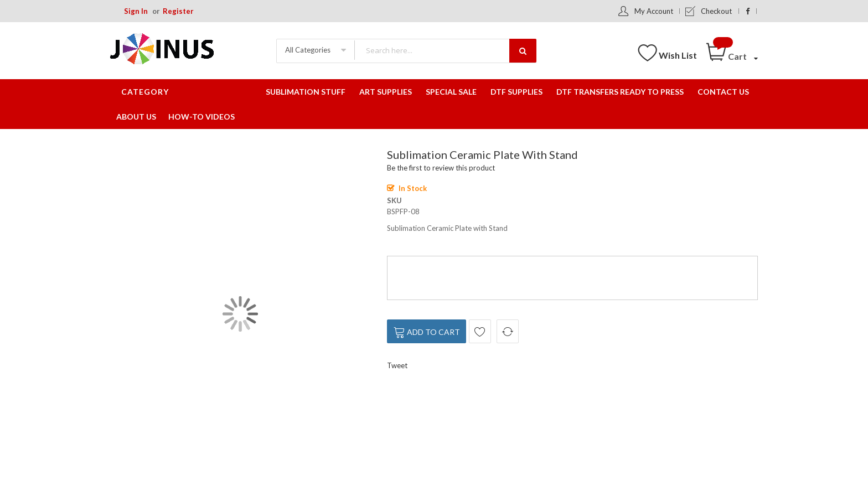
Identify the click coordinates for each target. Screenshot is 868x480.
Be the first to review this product (441, 168)
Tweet (397, 365)
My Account (654, 11)
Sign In (136, 11)
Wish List (678, 55)
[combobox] (445, 50)
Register (178, 11)
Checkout (716, 11)
